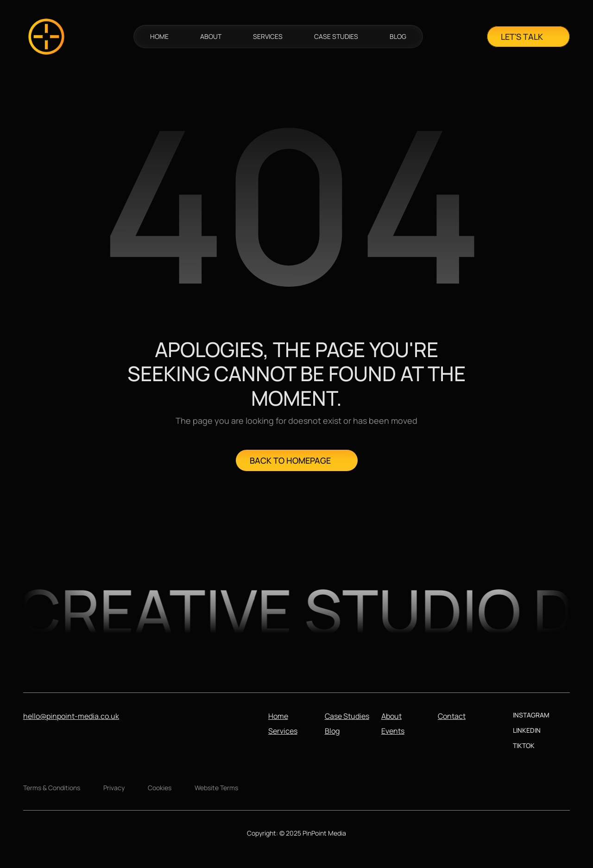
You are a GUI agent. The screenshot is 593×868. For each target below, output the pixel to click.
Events (393, 731)
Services (283, 731)
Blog (332, 731)
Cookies (160, 788)
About (391, 716)
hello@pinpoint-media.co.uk (71, 716)
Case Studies (347, 716)
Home (278, 716)
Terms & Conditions (52, 788)
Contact (452, 716)
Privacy (114, 788)
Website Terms (216, 788)
